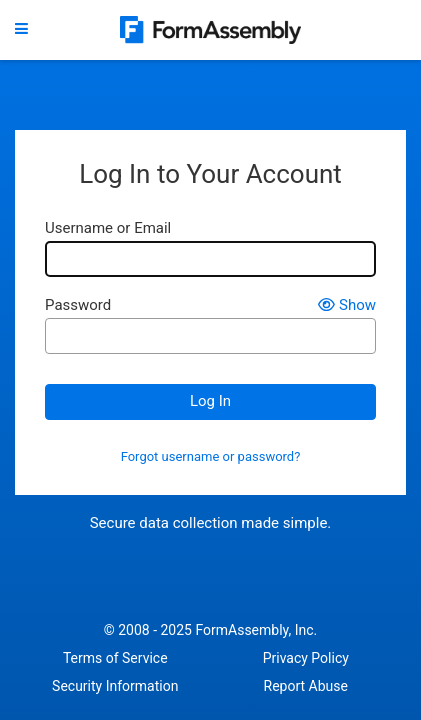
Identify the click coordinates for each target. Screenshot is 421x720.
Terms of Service (115, 658)
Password (78, 305)
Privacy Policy (306, 658)
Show (347, 305)
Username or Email (108, 228)
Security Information (115, 686)
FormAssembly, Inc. (256, 630)
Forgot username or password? (211, 457)
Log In (210, 401)
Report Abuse (306, 686)
